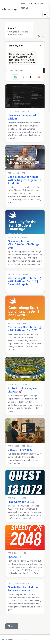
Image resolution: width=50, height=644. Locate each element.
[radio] (15, 77)
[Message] (24, 71)
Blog (34, 3)
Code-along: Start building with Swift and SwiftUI (24, 329)
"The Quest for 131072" (21, 502)
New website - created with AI (22, 117)
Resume (25, 8)
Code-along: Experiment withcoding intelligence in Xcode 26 (25, 180)
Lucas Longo (10, 9)
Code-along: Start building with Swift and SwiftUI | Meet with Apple (24, 281)
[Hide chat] (35, 46)
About (24, 3)
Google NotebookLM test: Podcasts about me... (23, 589)
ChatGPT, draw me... (20, 450)
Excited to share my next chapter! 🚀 (23, 390)
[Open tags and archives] (45, 15)
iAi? (42, 3)
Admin (24, 639)
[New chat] (40, 46)
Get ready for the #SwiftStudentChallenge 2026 (24, 244)
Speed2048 (14, 557)
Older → (12, 626)
